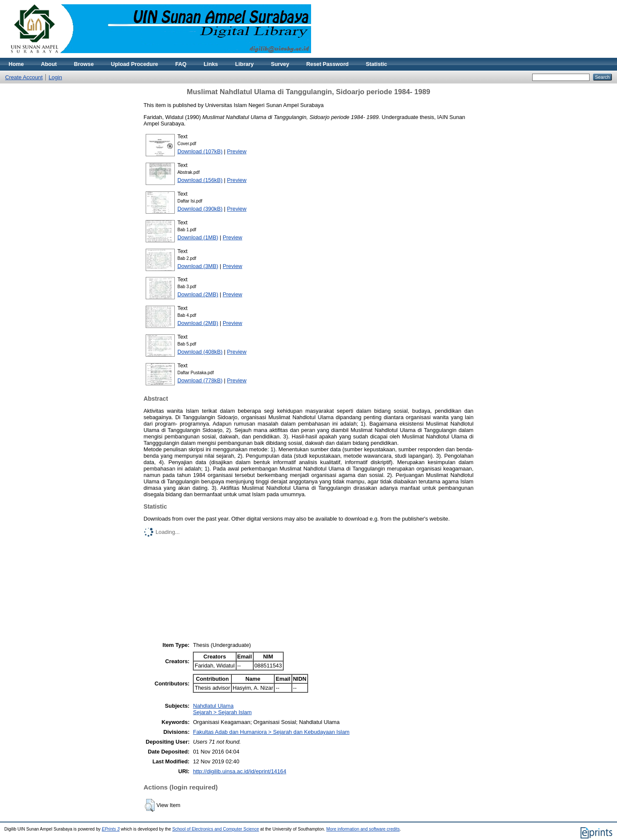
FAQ (181, 64)
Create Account (24, 77)
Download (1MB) (198, 237)
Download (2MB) (198, 294)
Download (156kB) (200, 180)
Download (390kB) (200, 209)
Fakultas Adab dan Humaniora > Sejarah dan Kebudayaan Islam (271, 732)
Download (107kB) (200, 151)
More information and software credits (363, 829)
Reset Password (328, 64)
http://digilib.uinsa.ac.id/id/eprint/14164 (240, 771)
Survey (280, 64)
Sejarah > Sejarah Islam (222, 712)
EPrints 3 (111, 829)
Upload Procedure (135, 64)
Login (55, 77)
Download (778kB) (200, 380)
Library (244, 64)
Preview (237, 151)
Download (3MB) (198, 266)
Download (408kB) (200, 352)
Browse (84, 64)
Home (16, 64)
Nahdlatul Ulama (213, 706)
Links (211, 64)
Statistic (377, 64)
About (49, 64)
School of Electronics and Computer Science (216, 829)
